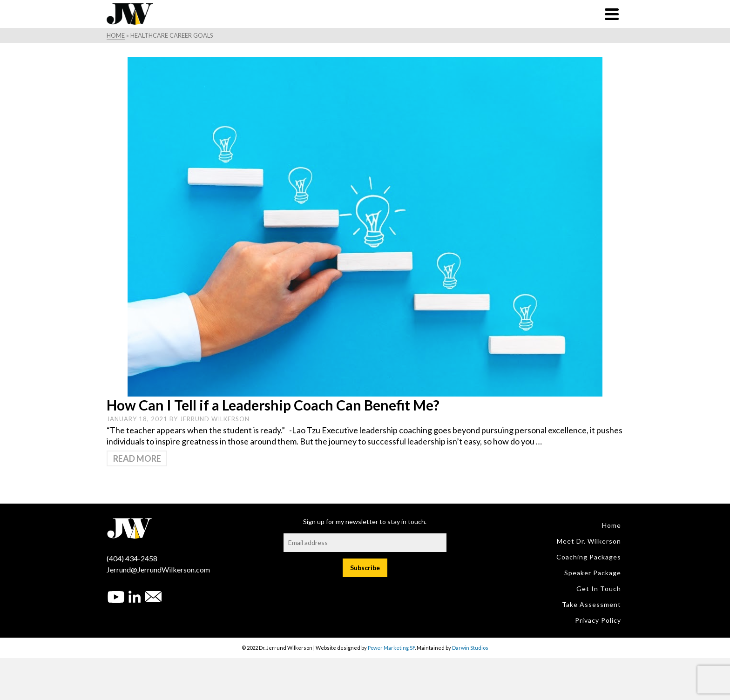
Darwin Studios (470, 648)
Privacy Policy (598, 620)
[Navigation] (612, 14)
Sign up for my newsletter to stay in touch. (365, 522)
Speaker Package (593, 573)
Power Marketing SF (391, 648)
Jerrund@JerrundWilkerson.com (158, 569)
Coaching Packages (589, 557)
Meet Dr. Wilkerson (589, 541)
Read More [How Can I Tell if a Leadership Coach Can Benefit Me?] (137, 458)
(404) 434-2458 (132, 558)
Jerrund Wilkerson (215, 419)
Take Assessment (591, 604)
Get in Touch (599, 589)
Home (612, 525)
